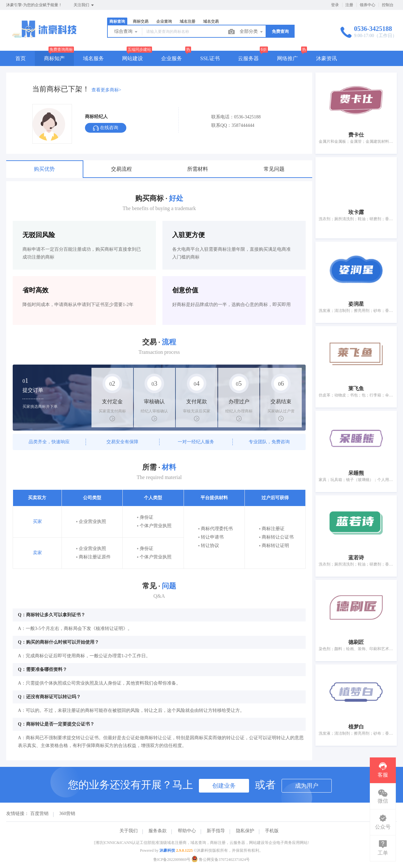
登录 (335, 5)
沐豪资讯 (327, 58)
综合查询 (126, 32)
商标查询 (117, 21)
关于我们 (129, 831)
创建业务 (224, 786)
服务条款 (158, 831)
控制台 (388, 5)
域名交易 (211, 21)
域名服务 (93, 58)
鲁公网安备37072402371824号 (221, 860)
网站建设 (132, 58)
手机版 (272, 831)
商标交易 (141, 21)
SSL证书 (210, 58)
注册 (349, 5)
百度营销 (39, 814)
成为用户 (307, 786)
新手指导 (216, 831)
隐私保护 (245, 831)
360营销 (67, 814)
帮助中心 (187, 831)
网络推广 (287, 58)
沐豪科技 (167, 850)
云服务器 (248, 58)
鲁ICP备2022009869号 (172, 860)
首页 (21, 58)
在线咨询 (106, 128)
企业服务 (172, 58)
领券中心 (368, 5)
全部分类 (252, 32)
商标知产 (54, 58)
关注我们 (84, 5)
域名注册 (188, 21)
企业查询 (164, 21)
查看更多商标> (106, 90)
